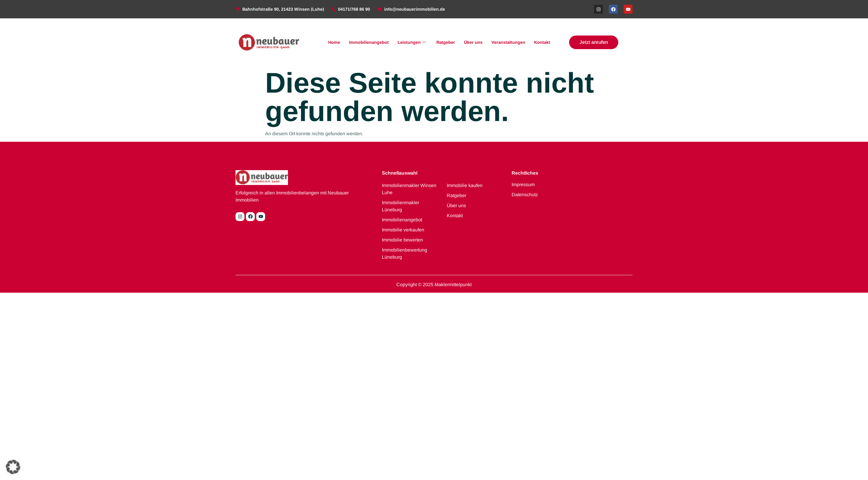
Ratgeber (446, 42)
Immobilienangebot (369, 42)
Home (334, 42)
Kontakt (542, 42)
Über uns (473, 42)
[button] (13, 467)
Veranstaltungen (508, 42)
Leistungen (412, 42)
